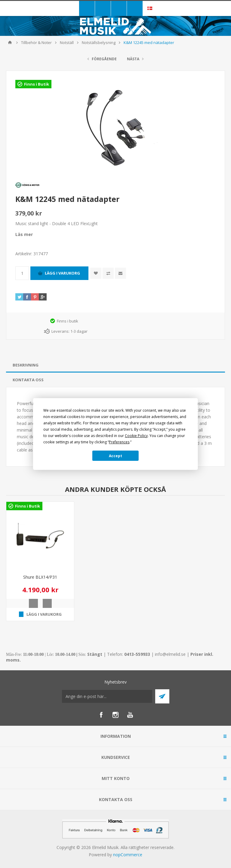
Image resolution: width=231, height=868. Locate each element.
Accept (115, 456)
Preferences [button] (119, 442)
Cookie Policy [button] (136, 436)
